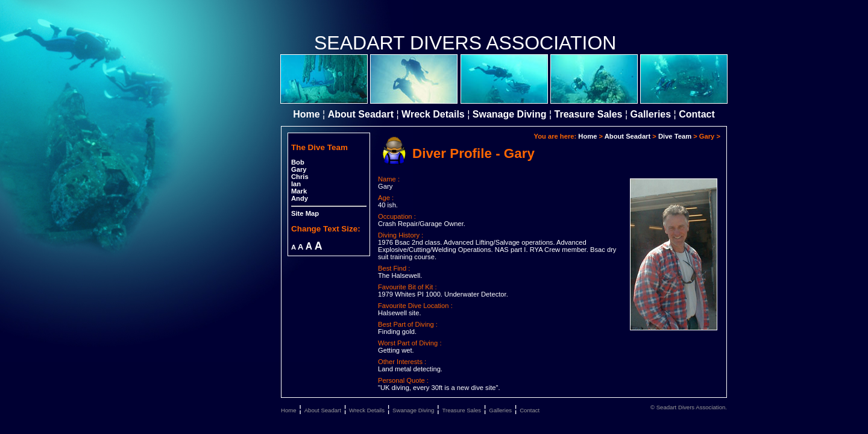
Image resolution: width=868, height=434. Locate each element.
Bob (298, 162)
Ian (296, 184)
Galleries (651, 114)
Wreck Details (433, 114)
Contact (697, 114)
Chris (300, 177)
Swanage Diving (510, 114)
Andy (300, 198)
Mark (299, 191)
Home (306, 114)
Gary (299, 169)
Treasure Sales (589, 114)
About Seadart (361, 114)
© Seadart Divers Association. (689, 407)
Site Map (305, 213)
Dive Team (675, 136)
